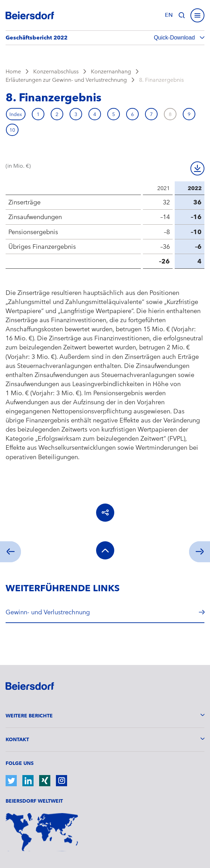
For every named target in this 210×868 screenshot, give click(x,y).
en (169, 15)
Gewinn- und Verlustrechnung (48, 612)
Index (16, 114)
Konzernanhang (111, 71)
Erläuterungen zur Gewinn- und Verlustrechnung (66, 80)
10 (12, 130)
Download (197, 168)
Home (13, 71)
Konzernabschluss (56, 71)
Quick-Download (175, 38)
